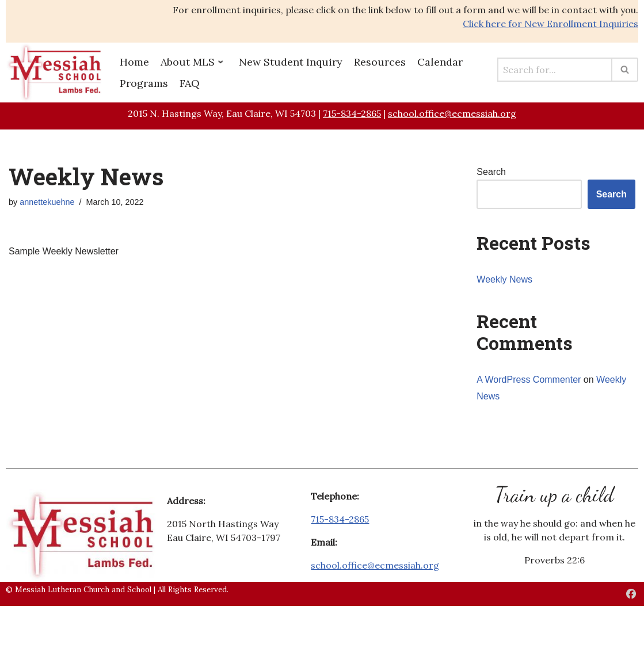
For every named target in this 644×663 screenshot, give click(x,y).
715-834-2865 (352, 113)
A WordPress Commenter (529, 380)
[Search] (555, 70)
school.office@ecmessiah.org (452, 113)
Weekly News (504, 279)
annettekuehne (47, 202)
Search (491, 172)
